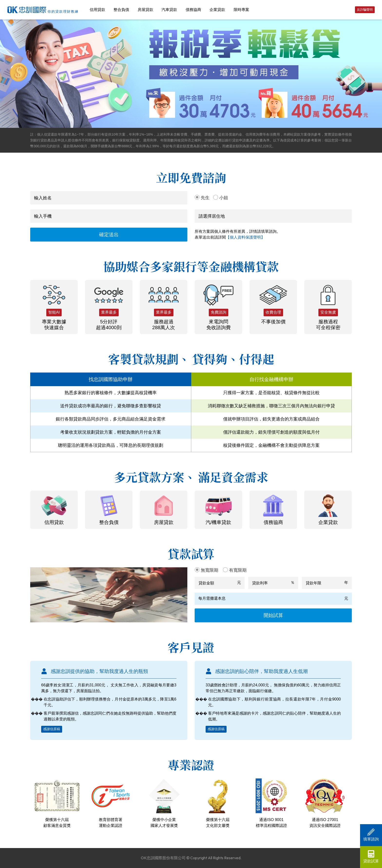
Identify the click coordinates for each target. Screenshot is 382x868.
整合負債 (121, 10)
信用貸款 (97, 10)
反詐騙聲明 (365, 10)
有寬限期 (238, 570)
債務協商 (193, 10)
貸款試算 (371, 857)
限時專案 (241, 10)
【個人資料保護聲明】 (245, 237)
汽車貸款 (169, 10)
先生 (205, 198)
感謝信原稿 (52, 729)
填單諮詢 (371, 835)
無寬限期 (210, 570)
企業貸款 (217, 10)
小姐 (224, 198)
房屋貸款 (145, 10)
